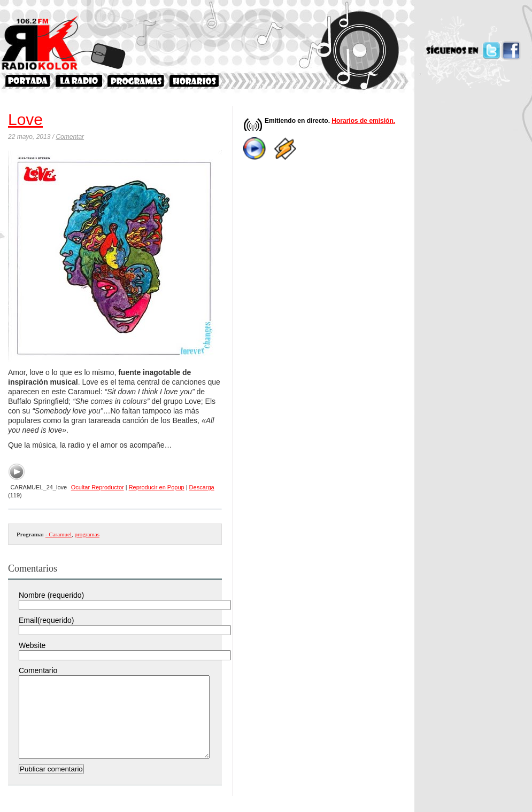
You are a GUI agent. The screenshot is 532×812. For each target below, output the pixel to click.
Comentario (38, 670)
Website (32, 645)
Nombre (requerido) (51, 595)
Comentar (70, 137)
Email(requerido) (46, 620)
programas (87, 534)
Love (25, 119)
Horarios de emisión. (363, 121)
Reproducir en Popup (157, 487)
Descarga (202, 487)
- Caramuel (59, 534)
